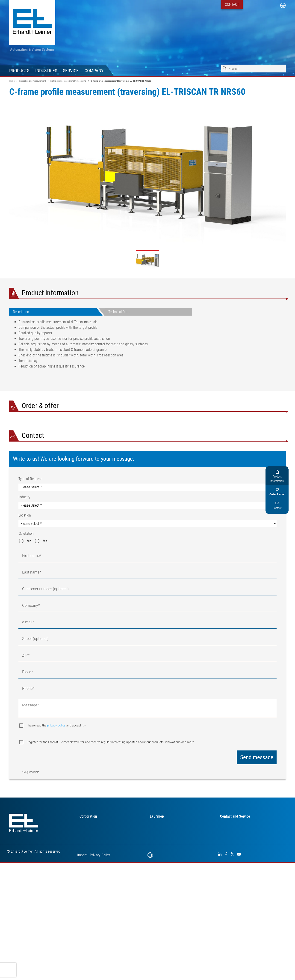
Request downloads (260, 487)
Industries (46, 71)
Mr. (29, 714)
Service (71, 71)
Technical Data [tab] (119, 312)
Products (19, 71)
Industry (24, 670)
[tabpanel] (101, 346)
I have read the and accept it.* (244, 453)
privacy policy (244, 453)
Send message (257, 930)
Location (25, 688)
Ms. (45, 714)
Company (94, 71)
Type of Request (30, 651)
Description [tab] (21, 312)
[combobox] (254, 69)
